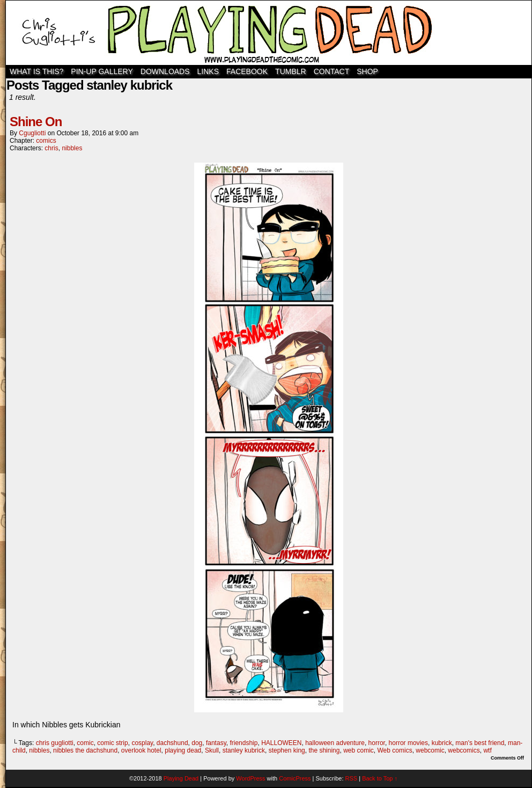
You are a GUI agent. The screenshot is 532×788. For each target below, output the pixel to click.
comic (85, 743)
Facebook (247, 71)
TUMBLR (291, 71)
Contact (332, 71)
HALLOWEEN (281, 743)
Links (208, 71)
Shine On (36, 122)
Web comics (395, 750)
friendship (243, 743)
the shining (324, 750)
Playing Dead (269, 33)
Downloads (165, 71)
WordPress (250, 778)
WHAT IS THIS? (36, 71)
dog (197, 743)
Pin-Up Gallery (102, 71)
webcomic (430, 750)
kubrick (442, 743)
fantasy (216, 743)
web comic (359, 750)
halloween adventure (335, 743)
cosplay (142, 743)
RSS (352, 778)
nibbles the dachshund (85, 750)
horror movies (408, 743)
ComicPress (295, 778)
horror (377, 743)
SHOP (367, 71)
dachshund (172, 743)
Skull (212, 750)
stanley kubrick (244, 750)
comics (46, 141)
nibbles (72, 148)
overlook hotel (141, 750)
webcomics (464, 750)
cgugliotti (32, 133)
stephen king (287, 750)
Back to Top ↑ (380, 778)
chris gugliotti (55, 743)
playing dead (183, 750)
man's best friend (480, 743)
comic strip (112, 743)
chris (51, 148)
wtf (487, 750)
